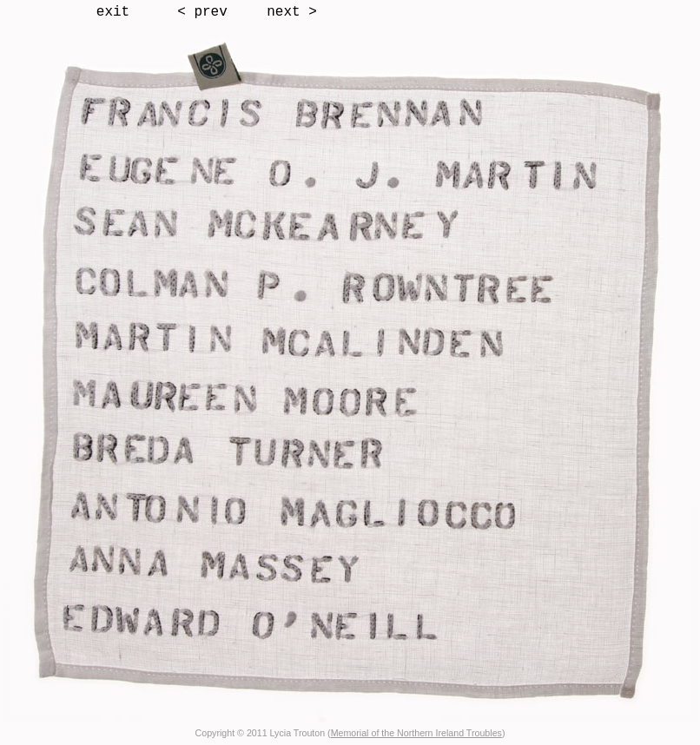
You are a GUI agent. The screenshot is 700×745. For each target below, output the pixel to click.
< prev (202, 12)
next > (292, 12)
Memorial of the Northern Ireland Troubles (416, 733)
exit (113, 12)
